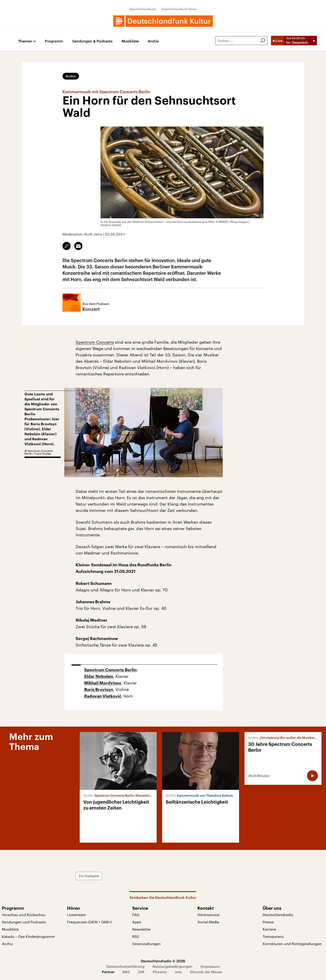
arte (178, 972)
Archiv (153, 41)
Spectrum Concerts (95, 342)
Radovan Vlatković (103, 696)
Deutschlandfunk (143, 9)
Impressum (210, 966)
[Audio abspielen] (312, 776)
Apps (137, 922)
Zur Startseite (89, 876)
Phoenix (160, 972)
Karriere (269, 929)
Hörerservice (208, 915)
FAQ (136, 915)
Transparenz (273, 936)
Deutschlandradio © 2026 (163, 961)
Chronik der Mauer (206, 972)
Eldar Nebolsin (99, 676)
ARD (126, 972)
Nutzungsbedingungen (173, 966)
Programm (54, 41)
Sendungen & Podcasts (92, 41)
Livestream (77, 915)
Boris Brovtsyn (99, 690)
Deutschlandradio (278, 915)
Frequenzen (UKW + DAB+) (89, 922)
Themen (25, 41)
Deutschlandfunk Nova (179, 9)
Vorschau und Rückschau (24, 915)
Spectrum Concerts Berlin (110, 670)
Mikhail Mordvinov (103, 683)
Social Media (208, 922)
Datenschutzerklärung (125, 966)
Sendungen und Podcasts (24, 922)
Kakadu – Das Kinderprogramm (28, 936)
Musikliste (130, 41)
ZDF (141, 972)
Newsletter (141, 929)
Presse (268, 922)
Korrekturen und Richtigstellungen (292, 944)
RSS (136, 936)
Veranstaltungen (146, 944)
